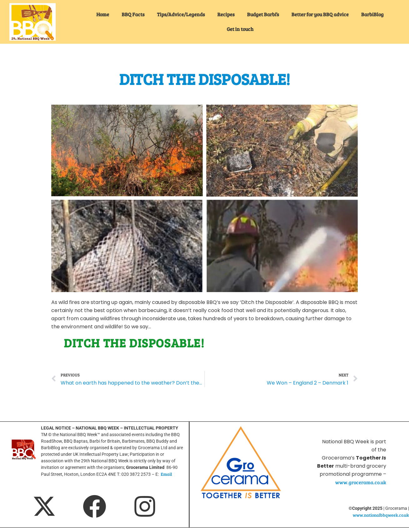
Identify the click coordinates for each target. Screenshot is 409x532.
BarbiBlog (372, 14)
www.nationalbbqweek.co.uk (381, 515)
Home (103, 14)
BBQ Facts (133, 14)
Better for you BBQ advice (320, 14)
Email (166, 474)
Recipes (226, 14)
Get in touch (240, 29)
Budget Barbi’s (263, 14)
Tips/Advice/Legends (181, 14)
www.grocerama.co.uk (361, 482)
